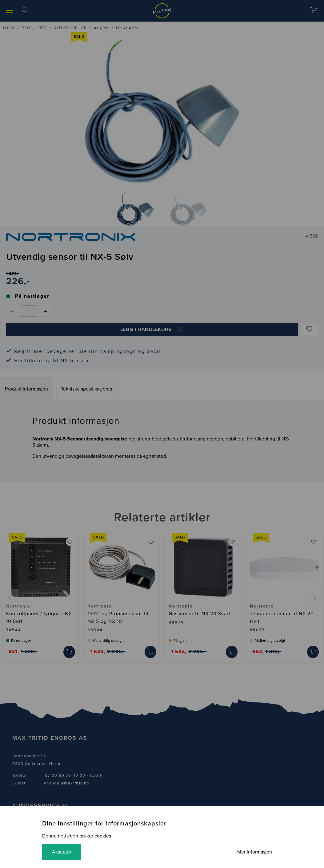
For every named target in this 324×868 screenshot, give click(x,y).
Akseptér (62, 852)
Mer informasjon (255, 852)
